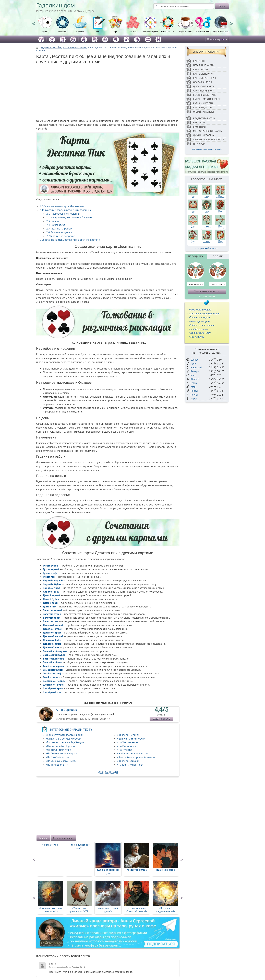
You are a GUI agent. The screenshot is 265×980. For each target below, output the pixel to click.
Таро (115, 31)
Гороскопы (63, 31)
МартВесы (193, 227)
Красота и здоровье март (204, 313)
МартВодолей (207, 242)
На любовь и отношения (63, 214)
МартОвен (193, 197)
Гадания (45, 31)
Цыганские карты (204, 86)
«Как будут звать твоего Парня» (64, 735)
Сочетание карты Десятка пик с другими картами (70, 240)
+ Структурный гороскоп (207, 248)
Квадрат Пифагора (204, 118)
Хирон (194, 399)
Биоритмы (200, 127)
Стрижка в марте (200, 317)
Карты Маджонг (203, 108)
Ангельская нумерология (209, 140)
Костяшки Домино (205, 95)
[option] (45, 26)
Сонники (80, 31)
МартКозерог (193, 242)
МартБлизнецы (220, 197)
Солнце (195, 360)
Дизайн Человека (204, 135)
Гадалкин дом (56, 5)
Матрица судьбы (150, 31)
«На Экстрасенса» (128, 742)
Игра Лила (199, 144)
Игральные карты (204, 65)
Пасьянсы (133, 31)
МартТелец (207, 197)
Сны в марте (197, 337)
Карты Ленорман (203, 74)
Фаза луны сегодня (200, 309)
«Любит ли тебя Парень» (60, 746)
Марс (193, 375)
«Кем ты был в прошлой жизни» (136, 757)
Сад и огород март (200, 333)
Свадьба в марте (199, 329)
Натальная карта (168, 31)
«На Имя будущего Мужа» (61, 761)
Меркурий (196, 367)
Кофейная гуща (186, 31)
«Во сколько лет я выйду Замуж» (65, 742)
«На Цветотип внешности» (133, 753)
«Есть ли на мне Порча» (131, 739)
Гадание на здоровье (61, 236)
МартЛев (207, 212)
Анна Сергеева (66, 710)
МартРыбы (220, 242)
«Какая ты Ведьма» (128, 735)
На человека (56, 225)
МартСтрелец (220, 227)
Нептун (194, 391)
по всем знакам (207, 296)
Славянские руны (204, 91)
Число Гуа (199, 123)
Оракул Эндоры (202, 82)
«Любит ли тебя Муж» (59, 750)
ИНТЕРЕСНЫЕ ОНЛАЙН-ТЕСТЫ (71, 730)
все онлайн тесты (108, 772)
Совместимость (203, 31)
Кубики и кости (203, 103)
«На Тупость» (125, 750)
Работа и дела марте (202, 325)
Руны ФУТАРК (201, 70)
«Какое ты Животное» (130, 765)
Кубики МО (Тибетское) (207, 99)
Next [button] (231, 22)
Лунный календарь (221, 31)
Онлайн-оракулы (203, 112)
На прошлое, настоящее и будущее (69, 217)
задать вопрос (161, 719)
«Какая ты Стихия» (128, 761)
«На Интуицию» (127, 746)
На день (53, 221)
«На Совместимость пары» (61, 753)
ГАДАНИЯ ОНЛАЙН (51, 48)
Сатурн (194, 383)
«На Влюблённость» (57, 757)
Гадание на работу (59, 228)
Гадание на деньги (59, 232)
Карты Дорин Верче (205, 78)
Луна (193, 364)
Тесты (98, 31)
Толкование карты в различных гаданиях (65, 210)
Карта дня (199, 61)
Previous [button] (34, 22)
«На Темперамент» (57, 765)
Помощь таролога (217, 39)
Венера (195, 371)
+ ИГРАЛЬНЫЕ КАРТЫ (74, 48)
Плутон (194, 395)
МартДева (220, 212)
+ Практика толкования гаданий (207, 149)
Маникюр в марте (200, 321)
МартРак (193, 212)
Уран (193, 387)
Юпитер (195, 379)
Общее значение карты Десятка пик (62, 206)
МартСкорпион (207, 227)
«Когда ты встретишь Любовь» (64, 739)
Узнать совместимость (207, 291)
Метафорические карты (208, 131)
